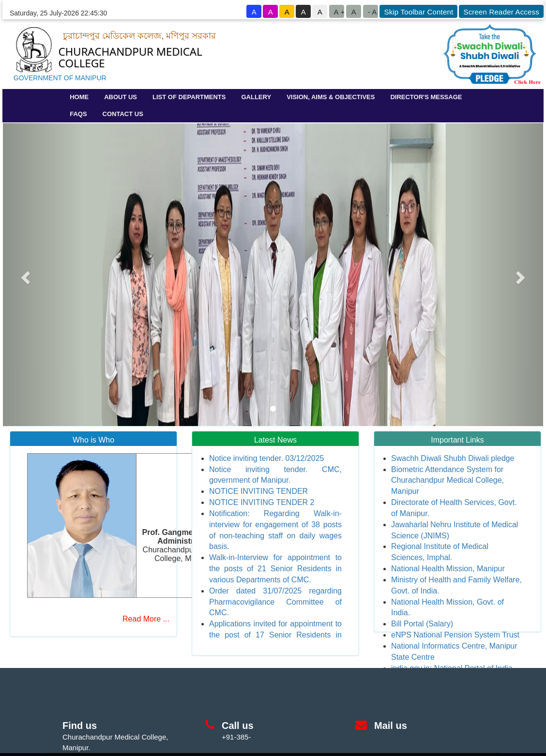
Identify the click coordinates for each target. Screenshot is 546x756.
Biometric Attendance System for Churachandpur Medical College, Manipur (447, 481)
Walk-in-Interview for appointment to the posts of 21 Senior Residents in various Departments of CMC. (275, 569)
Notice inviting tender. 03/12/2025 (267, 458)
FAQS (78, 114)
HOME (79, 97)
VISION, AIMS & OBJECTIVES (331, 97)
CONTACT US (123, 114)
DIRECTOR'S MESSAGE (426, 97)
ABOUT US (121, 97)
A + (339, 12)
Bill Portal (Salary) (422, 624)
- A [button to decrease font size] (372, 12)
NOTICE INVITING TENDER (258, 491)
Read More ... (146, 619)
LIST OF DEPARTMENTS (189, 97)
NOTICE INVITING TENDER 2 (262, 502)
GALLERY (256, 97)
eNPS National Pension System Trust (455, 635)
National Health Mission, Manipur (448, 569)
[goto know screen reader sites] (500, 11)
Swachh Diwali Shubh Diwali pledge (453, 458)
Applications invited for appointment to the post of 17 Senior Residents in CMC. (275, 635)
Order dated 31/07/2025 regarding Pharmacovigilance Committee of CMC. (275, 602)
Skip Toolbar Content (418, 12)
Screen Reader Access (501, 12)
